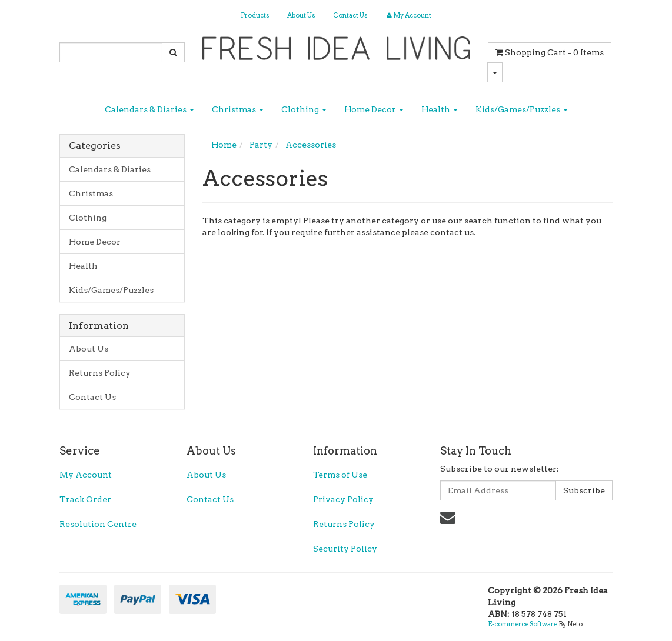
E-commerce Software (523, 624)
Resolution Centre (98, 524)
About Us (301, 15)
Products (255, 15)
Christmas (238, 109)
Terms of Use (340, 475)
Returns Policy (100, 373)
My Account (86, 475)
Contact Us (350, 15)
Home (224, 145)
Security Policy (345, 549)
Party (261, 145)
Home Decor (374, 109)
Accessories (311, 145)
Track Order (85, 499)
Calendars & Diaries (149, 109)
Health (440, 109)
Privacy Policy (343, 499)
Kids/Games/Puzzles (522, 109)
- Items (550, 52)
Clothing (304, 109)
